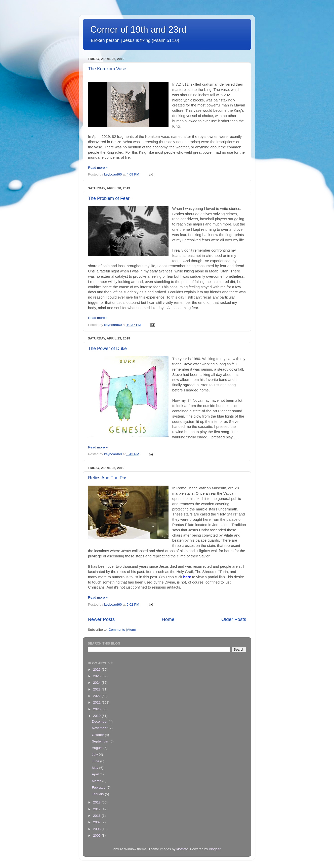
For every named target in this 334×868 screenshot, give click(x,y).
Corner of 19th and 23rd (138, 30)
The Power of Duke (107, 349)
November (100, 728)
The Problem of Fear (109, 198)
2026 (97, 670)
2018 (97, 802)
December (100, 721)
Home (168, 619)
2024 (97, 683)
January (98, 794)
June (96, 761)
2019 (97, 716)
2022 (97, 696)
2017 (97, 809)
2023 (97, 689)
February (99, 788)
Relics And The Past (108, 478)
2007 (97, 822)
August (98, 748)
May (95, 768)
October (98, 735)
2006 (97, 829)
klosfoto (182, 849)
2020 (97, 709)
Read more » (98, 168)
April (96, 774)
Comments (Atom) (122, 630)
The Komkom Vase (107, 69)
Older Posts (234, 619)
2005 (97, 835)
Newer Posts (101, 619)
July (95, 754)
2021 (97, 702)
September (101, 741)
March (97, 781)
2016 (97, 816)
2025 (97, 676)
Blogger (215, 849)
